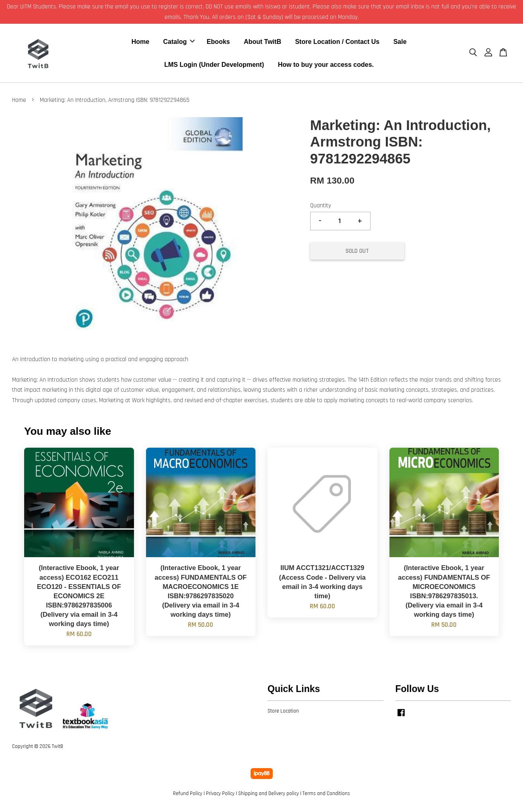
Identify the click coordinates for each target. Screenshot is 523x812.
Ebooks (218, 42)
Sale (400, 42)
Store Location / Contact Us (337, 42)
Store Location (283, 713)
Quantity (321, 208)
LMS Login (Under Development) (214, 65)
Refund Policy (188, 795)
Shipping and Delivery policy (269, 795)
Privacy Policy (220, 795)
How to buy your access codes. (326, 65)
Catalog (179, 42)
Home (140, 42)
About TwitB (263, 42)
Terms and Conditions (326, 795)
